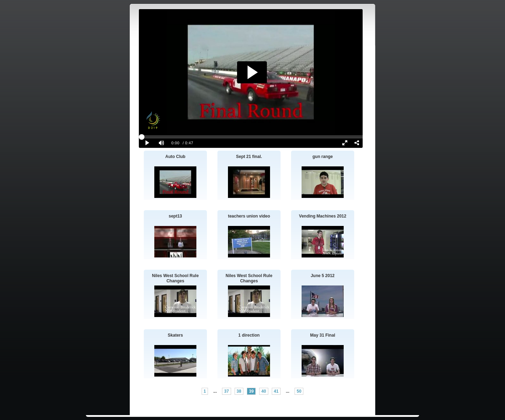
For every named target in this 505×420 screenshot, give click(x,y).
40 (264, 391)
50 (299, 391)
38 (239, 391)
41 (276, 391)
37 (226, 391)
